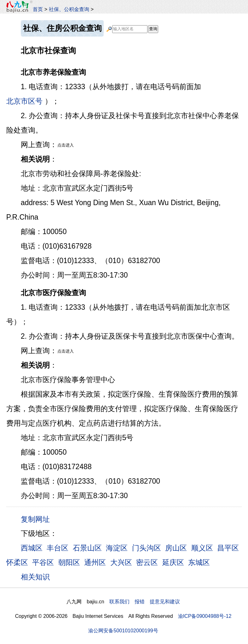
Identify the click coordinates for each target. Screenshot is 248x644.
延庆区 (173, 562)
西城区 (32, 548)
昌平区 (228, 548)
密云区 (147, 562)
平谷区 (43, 562)
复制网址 (37, 519)
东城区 (199, 562)
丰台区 (58, 548)
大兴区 (121, 562)
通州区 (95, 562)
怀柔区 (17, 562)
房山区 (176, 548)
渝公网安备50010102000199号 (123, 630)
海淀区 (117, 548)
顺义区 (202, 548)
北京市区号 (24, 101)
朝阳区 (69, 562)
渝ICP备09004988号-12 (205, 616)
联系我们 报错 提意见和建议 (145, 601)
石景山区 (87, 548)
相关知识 (35, 577)
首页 (38, 9)
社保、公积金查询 (69, 9)
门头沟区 (147, 548)
